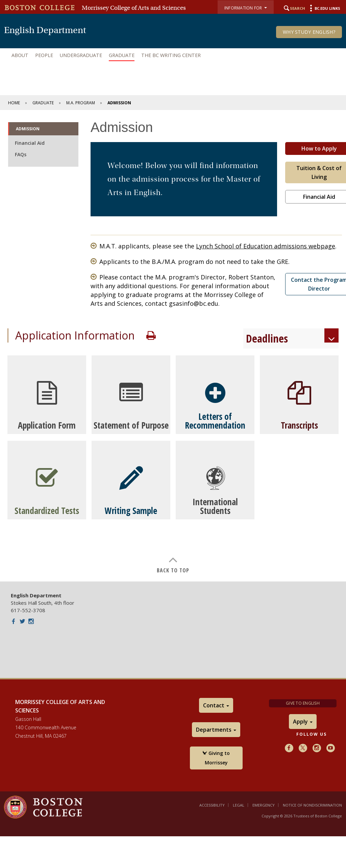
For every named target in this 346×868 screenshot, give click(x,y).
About (20, 55)
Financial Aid (30, 143)
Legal (239, 805)
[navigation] (173, 55)
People (44, 55)
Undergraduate (81, 55)
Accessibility (212, 805)
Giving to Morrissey (216, 758)
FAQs (21, 154)
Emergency (264, 805)
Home (14, 103)
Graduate (122, 55)
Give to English (303, 703)
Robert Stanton (251, 277)
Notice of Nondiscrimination (312, 805)
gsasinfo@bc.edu (194, 303)
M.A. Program (81, 103)
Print (151, 335)
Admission (28, 129)
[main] (173, 346)
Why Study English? (309, 32)
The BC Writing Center (171, 55)
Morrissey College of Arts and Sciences (134, 8)
